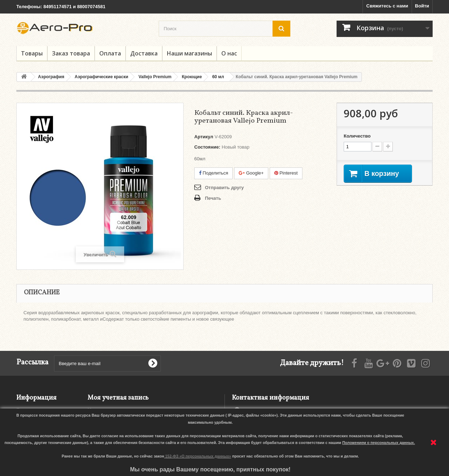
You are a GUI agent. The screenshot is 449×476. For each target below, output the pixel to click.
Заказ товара (71, 53)
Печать (213, 198)
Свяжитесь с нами (387, 6)
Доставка (144, 53)
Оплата (110, 53)
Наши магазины (189, 53)
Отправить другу (224, 188)
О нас (229, 53)
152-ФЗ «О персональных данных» (198, 456)
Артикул (204, 137)
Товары (32, 53)
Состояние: (207, 147)
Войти (422, 6)
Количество (357, 136)
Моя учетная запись (118, 398)
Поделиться (213, 173)
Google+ (251, 173)
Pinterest (286, 173)
